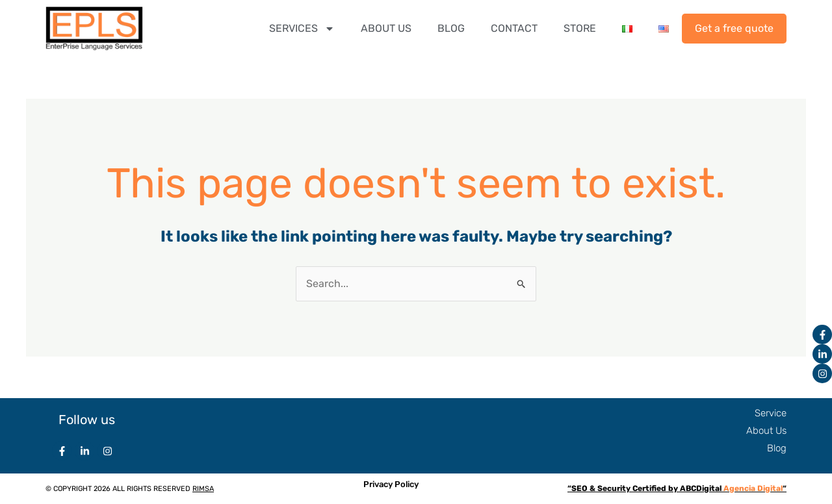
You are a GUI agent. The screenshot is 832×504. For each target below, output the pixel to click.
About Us (766, 431)
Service (771, 413)
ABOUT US (386, 28)
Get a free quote (734, 28)
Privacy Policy (391, 484)
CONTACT (514, 28)
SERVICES (302, 29)
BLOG (451, 28)
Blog (777, 448)
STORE (580, 28)
